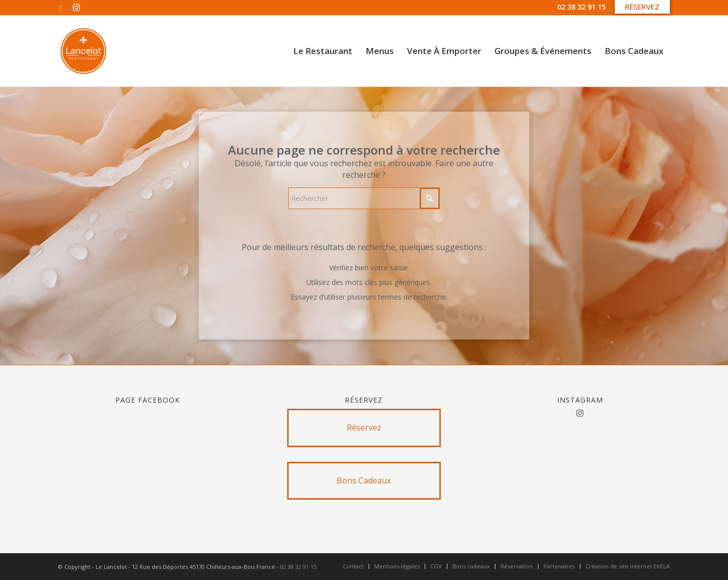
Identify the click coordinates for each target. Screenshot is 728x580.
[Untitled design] (83, 51)
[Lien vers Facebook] (61, 8)
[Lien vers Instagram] (76, 8)
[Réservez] (364, 428)
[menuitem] (323, 51)
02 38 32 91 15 (581, 7)
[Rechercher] (364, 198)
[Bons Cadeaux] (364, 481)
